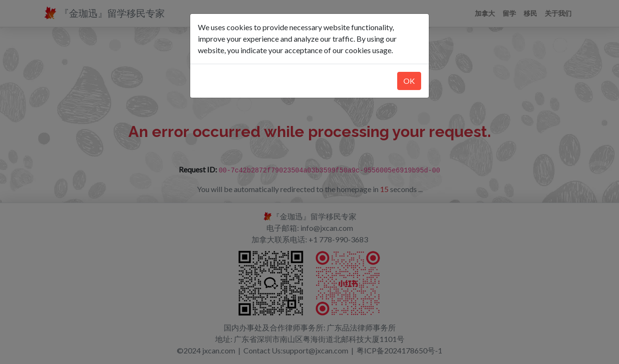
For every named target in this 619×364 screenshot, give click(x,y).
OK (409, 81)
